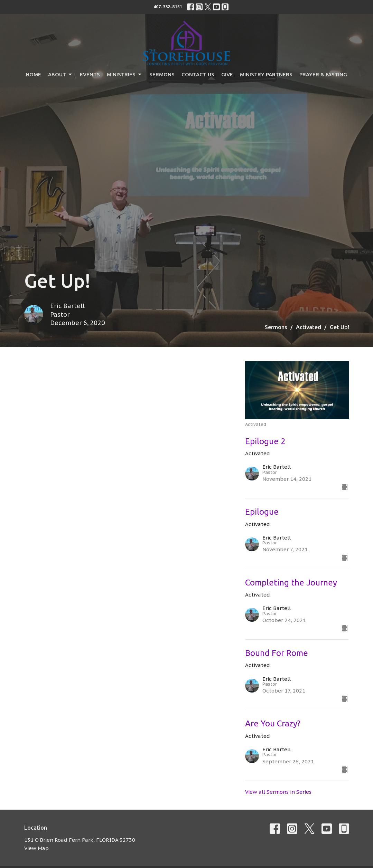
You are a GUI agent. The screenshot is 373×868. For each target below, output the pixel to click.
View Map (36, 848)
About (60, 75)
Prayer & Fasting (323, 74)
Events (90, 74)
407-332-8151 (168, 7)
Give (227, 74)
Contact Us (198, 74)
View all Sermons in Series (278, 792)
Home (34, 74)
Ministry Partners (266, 74)
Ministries (125, 75)
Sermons (162, 74)
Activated (309, 327)
